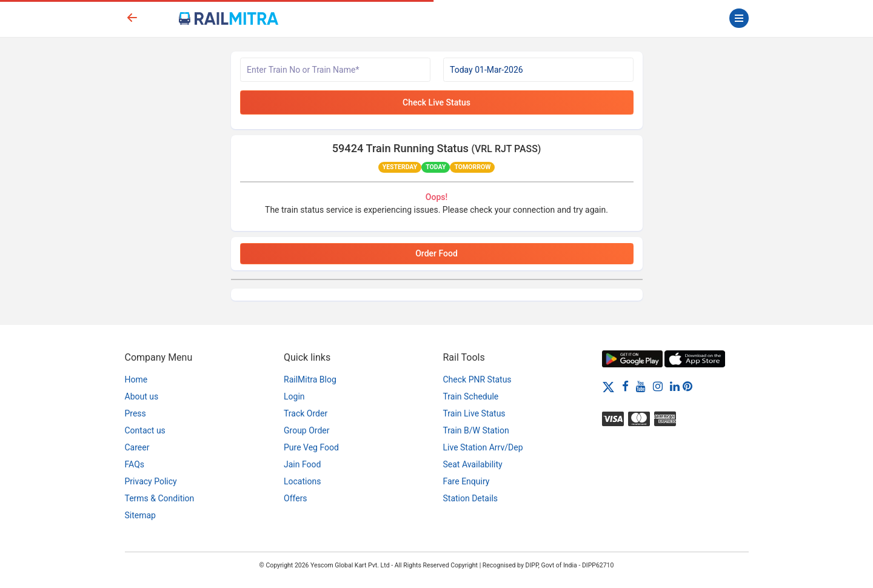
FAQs (135, 464)
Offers (296, 498)
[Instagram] (658, 386)
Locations (302, 481)
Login (294, 396)
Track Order (306, 413)
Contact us (145, 430)
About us (142, 396)
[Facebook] (625, 386)
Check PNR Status (477, 379)
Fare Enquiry (467, 481)
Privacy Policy (151, 481)
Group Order (307, 430)
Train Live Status (474, 413)
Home (136, 379)
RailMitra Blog (310, 379)
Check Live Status (436, 102)
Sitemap (140, 515)
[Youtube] (641, 386)
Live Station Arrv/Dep (483, 447)
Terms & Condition (160, 498)
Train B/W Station (476, 430)
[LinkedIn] (675, 386)
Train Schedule (471, 396)
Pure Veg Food (311, 447)
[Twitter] (608, 386)
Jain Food (302, 464)
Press (135, 413)
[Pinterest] (687, 386)
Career (137, 447)
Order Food (436, 253)
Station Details (471, 498)
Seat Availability (473, 464)
